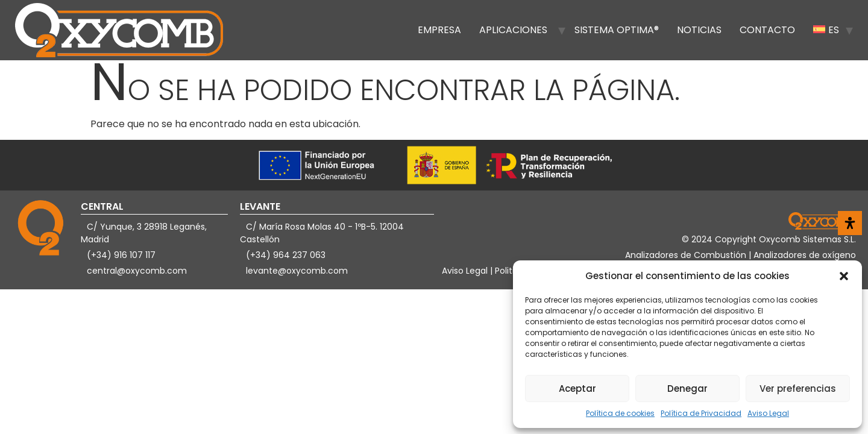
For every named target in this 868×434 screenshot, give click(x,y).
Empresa (439, 30)
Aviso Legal (768, 413)
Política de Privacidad (701, 413)
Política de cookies (620, 413)
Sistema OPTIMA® (617, 30)
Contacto (767, 30)
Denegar (687, 388)
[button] (844, 276)
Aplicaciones (513, 30)
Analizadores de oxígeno (805, 255)
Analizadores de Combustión (687, 255)
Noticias (699, 30)
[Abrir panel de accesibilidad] (850, 223)
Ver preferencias (798, 388)
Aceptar (577, 388)
